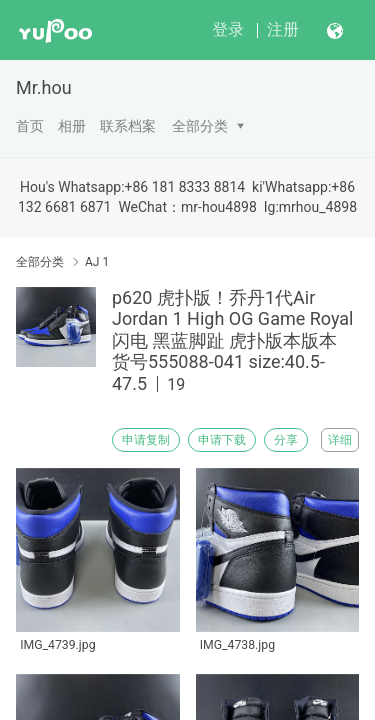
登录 (228, 29)
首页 (30, 126)
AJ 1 (97, 262)
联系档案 (128, 126)
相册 (72, 126)
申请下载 (222, 440)
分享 (286, 440)
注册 (283, 29)
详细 (340, 440)
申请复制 (146, 440)
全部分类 (200, 126)
